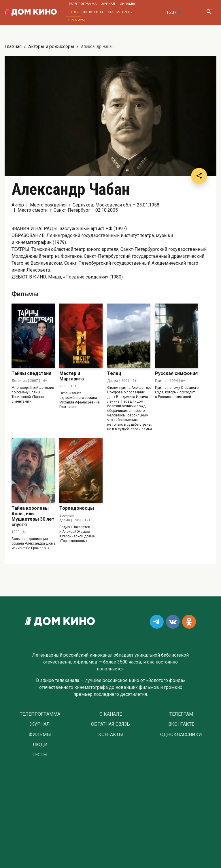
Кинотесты (93, 12)
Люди (73, 12)
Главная (13, 47)
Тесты (40, 755)
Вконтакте (181, 724)
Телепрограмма (82, 4)
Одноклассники (181, 735)
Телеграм (181, 714)
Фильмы (127, 4)
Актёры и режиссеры (51, 47)
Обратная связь (110, 724)
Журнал (108, 4)
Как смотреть (120, 12)
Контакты (111, 735)
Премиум (76, 20)
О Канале (111, 714)
